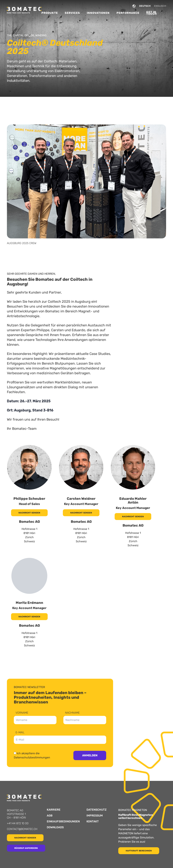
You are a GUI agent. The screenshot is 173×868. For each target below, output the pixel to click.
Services (72, 13)
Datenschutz (97, 810)
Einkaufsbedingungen (63, 821)
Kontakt (93, 821)
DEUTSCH (145, 6)
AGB (50, 816)
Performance (128, 13)
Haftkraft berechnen (139, 851)
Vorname (22, 713)
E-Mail (20, 733)
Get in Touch (152, 13)
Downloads (55, 827)
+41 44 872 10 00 (18, 823)
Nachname (72, 713)
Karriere (54, 810)
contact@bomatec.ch (22, 829)
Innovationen (98, 13)
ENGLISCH (160, 6)
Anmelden (90, 755)
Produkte (50, 13)
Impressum (95, 816)
